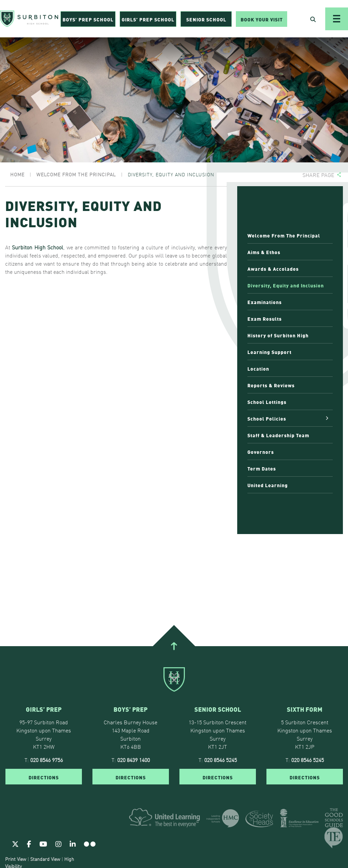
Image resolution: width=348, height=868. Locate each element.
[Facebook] (29, 844)
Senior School (206, 19)
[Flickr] (90, 844)
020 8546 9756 (47, 760)
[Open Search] (313, 19)
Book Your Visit (262, 19)
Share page (318, 175)
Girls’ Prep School (148, 19)
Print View (16, 859)
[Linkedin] (73, 844)
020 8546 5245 (221, 760)
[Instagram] (58, 844)
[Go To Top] (174, 646)
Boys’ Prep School (88, 19)
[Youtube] (43, 844)
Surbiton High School (37, 247)
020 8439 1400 (134, 760)
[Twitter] (15, 844)
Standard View (45, 859)
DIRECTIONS (44, 777)
